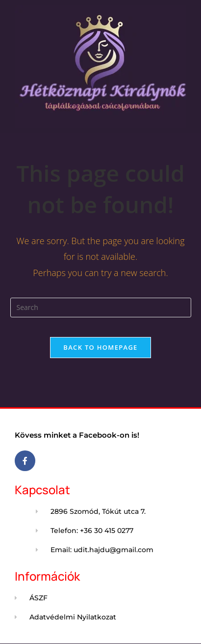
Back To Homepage (100, 347)
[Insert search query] (101, 308)
